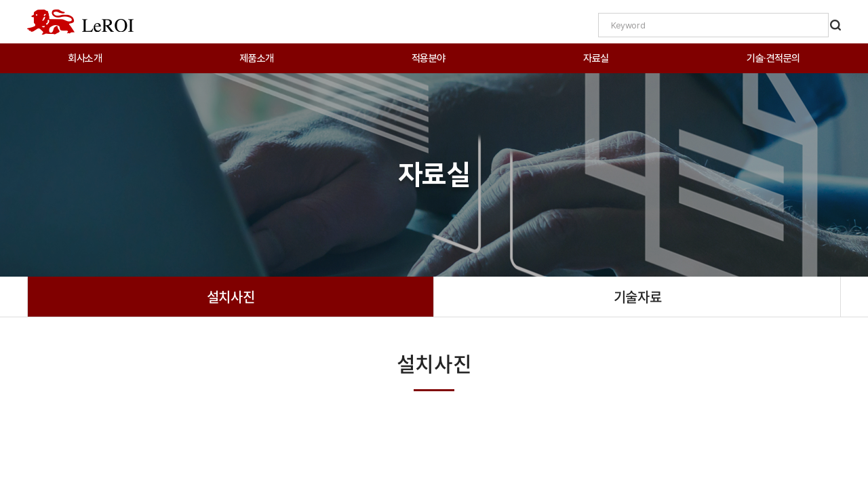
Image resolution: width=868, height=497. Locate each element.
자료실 (596, 58)
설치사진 (231, 297)
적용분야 (429, 58)
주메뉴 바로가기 (0, 0)
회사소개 (85, 58)
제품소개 (256, 58)
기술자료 (637, 297)
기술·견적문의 (773, 58)
